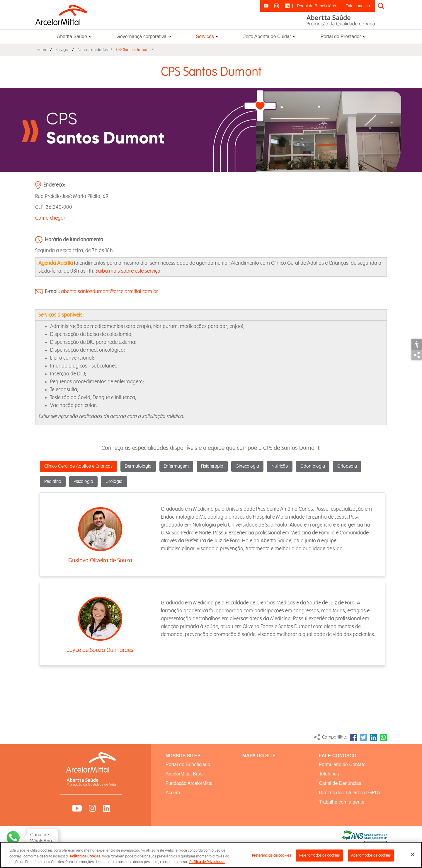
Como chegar (50, 218)
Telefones (329, 774)
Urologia (114, 482)
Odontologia (313, 466)
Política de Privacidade (207, 865)
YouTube (77, 808)
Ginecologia (247, 466)
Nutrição (280, 466)
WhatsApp (383, 737)
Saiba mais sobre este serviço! (129, 271)
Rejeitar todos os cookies (319, 859)
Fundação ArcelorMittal (190, 783)
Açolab (173, 793)
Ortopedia (347, 466)
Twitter (363, 737)
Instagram (92, 808)
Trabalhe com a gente (342, 802)
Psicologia (83, 482)
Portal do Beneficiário (317, 6)
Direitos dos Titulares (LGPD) (349, 793)
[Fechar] (413, 858)
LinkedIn (373, 737)
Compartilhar (417, 355)
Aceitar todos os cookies (371, 859)
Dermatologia (138, 466)
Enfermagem (176, 466)
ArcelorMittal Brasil (185, 774)
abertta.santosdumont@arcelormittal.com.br (109, 292)
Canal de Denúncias (340, 783)
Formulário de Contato (342, 764)
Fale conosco (358, 6)
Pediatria (53, 482)
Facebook (353, 737)
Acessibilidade (417, 344)
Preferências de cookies (272, 859)
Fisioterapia (212, 466)
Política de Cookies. (86, 860)
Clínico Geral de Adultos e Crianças (78, 466)
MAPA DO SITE (259, 756)
